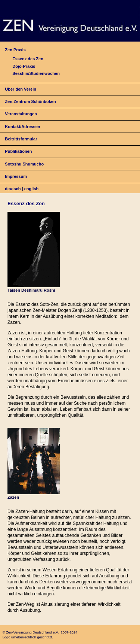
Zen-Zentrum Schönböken (30, 101)
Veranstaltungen (21, 114)
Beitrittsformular (21, 139)
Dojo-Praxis (24, 66)
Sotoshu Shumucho (24, 164)
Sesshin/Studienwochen (36, 73)
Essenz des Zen (28, 59)
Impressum (16, 176)
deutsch (13, 189)
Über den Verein (21, 89)
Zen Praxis (15, 50)
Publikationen (18, 151)
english (32, 189)
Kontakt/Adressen (22, 127)
